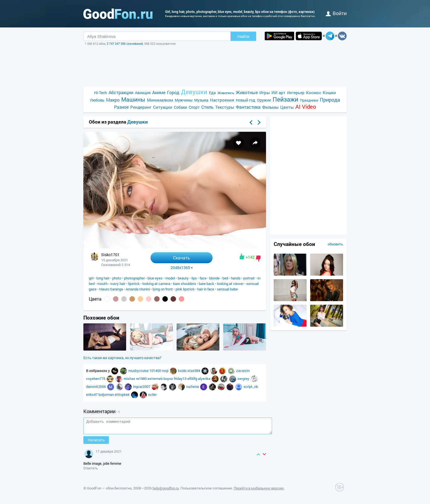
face (203, 278)
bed (225, 278)
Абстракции (121, 92)
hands (236, 278)
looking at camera (156, 284)
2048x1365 (182, 268)
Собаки (180, 107)
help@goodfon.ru (166, 491)
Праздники (309, 100)
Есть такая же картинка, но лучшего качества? (122, 358)
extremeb (155, 379)
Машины (133, 100)
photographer (134, 278)
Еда (212, 93)
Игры (265, 93)
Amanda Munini (138, 289)
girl (91, 278)
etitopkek (123, 394)
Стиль (207, 107)
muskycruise (139, 371)
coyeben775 (96, 379)
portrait (249, 278)
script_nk (251, 387)
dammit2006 (96, 387)
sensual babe (227, 289)
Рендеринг (141, 107)
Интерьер (296, 93)
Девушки (194, 92)
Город (173, 92)
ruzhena (193, 387)
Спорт (194, 107)
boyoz (169, 379)
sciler (152, 394)
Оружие (264, 100)
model (170, 278)
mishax (130, 379)
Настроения (222, 100)
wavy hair (118, 284)
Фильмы (270, 107)
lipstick (134, 284)
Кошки (329, 93)
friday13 (181, 379)
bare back (206, 284)
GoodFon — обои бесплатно (109, 491)
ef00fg (193, 379)
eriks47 (92, 394)
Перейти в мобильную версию (259, 491)
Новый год (246, 100)
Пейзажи (285, 99)
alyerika (205, 379)
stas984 (194, 371)
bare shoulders (185, 284)
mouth (102, 284)
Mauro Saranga (111, 289)
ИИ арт (278, 93)
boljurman (107, 394)
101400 (156, 371)
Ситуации (163, 107)
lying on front (163, 289)
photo (117, 278)
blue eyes (155, 278)
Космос (314, 93)
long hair (103, 278)
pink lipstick (185, 289)
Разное (121, 107)
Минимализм (160, 100)
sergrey (244, 379)
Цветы (287, 107)
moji (166, 371)
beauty (183, 278)
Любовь (97, 100)
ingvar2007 (142, 387)
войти (336, 13)
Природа (330, 100)
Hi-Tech (101, 93)
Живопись (226, 93)
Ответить (91, 471)
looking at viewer (230, 284)
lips (194, 278)
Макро (113, 100)
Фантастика (248, 107)
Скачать (182, 258)
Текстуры (225, 107)
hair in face (206, 289)
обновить (335, 244)
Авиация (143, 93)
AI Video (306, 107)
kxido (183, 371)
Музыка (201, 100)
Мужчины (184, 100)
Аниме (159, 92)
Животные (247, 92)
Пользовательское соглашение (206, 491)
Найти (243, 36)
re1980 (142, 379)
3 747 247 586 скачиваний (125, 44)
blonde (214, 278)
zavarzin (243, 371)
